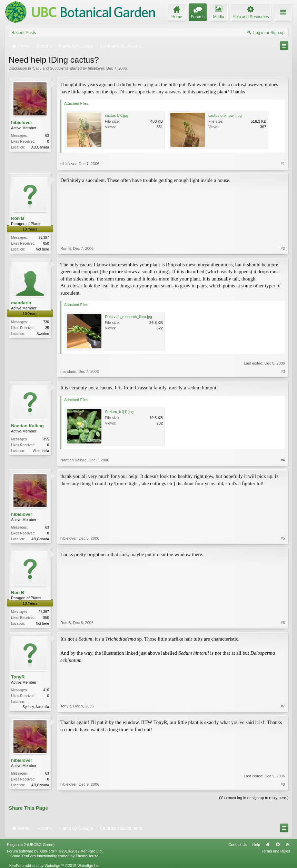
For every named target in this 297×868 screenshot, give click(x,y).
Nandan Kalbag (27, 426)
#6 (283, 623)
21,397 (44, 238)
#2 (283, 248)
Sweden (43, 334)
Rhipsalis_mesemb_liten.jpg (128, 317)
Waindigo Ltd (88, 866)
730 (46, 322)
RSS (288, 845)
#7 (283, 706)
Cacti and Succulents (51, 68)
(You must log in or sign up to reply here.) (254, 798)
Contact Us (238, 845)
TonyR (18, 677)
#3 (283, 371)
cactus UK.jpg (117, 115)
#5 (283, 538)
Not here (42, 249)
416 (46, 690)
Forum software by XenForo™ (55, 851)
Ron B (18, 218)
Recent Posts (24, 33)
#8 (283, 784)
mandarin (21, 303)
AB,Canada (40, 147)
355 (46, 439)
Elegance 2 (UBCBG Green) (31, 845)
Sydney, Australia (36, 707)
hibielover (96, 68)
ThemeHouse (87, 856)
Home (268, 845)
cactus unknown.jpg (225, 115)
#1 (283, 164)
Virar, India (41, 451)
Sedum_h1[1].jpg (119, 412)
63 (47, 136)
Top (278, 845)
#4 (283, 460)
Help (256, 845)
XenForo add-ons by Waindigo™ (36, 866)
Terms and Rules (276, 851)
